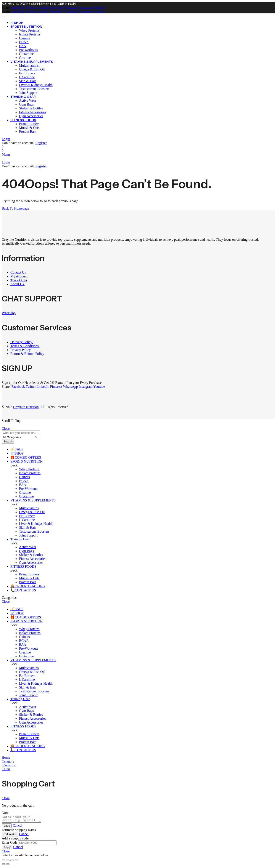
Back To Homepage (15, 208)
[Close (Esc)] (16, 862)
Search (8, 441)
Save (7, 827)
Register (41, 143)
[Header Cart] (138, 151)
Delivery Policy (22, 342)
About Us (18, 284)
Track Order (19, 280)
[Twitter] (30, 7)
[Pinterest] (56, 7)
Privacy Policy (21, 350)
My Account (19, 276)
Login (6, 139)
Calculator (10, 835)
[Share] (12, 862)
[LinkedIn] (43, 7)
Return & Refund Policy (27, 354)
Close (6, 428)
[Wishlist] (3, 147)
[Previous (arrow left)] (3, 865)
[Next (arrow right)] (8, 865)
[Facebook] (18, 7)
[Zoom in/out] (3, 862)
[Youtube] (99, 7)
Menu (6, 155)
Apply (7, 848)
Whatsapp (9, 313)
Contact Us (18, 272)
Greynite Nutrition (26, 407)
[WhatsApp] (70, 7)
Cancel (17, 827)
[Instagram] (85, 7)
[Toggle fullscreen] (8, 862)
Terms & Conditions (25, 346)
